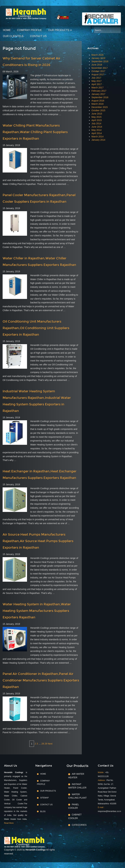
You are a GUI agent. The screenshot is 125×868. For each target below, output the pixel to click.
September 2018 (100, 61)
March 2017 (97, 88)
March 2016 (97, 104)
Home (7, 30)
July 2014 (96, 123)
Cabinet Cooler (75, 816)
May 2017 (96, 81)
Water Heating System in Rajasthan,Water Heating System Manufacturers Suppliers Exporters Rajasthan (37, 611)
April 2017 (97, 84)
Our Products (59, 30)
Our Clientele (13, 36)
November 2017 (100, 68)
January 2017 (98, 94)
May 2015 (96, 117)
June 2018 (97, 65)
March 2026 (97, 55)
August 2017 (98, 74)
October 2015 (98, 110)
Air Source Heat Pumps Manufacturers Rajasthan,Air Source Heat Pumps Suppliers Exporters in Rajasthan (38, 541)
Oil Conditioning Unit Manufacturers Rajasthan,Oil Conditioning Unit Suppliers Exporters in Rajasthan (36, 328)
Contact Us (38, 36)
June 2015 (97, 114)
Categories (79, 825)
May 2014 (96, 130)
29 (46, 744)
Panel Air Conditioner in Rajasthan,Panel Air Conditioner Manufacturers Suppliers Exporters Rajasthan (41, 680)
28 (43, 744)
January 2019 (98, 58)
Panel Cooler (74, 806)
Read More (9, 823)
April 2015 (97, 120)
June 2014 (97, 127)
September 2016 (100, 97)
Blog (43, 811)
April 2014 (97, 133)
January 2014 (98, 140)
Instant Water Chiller (77, 786)
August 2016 (98, 101)
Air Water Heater (76, 776)
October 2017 (98, 71)
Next (50, 744)
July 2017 (96, 78)
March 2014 (97, 137)
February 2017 (99, 91)
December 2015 (100, 107)
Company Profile (29, 30)
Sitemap (44, 798)
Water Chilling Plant (77, 796)
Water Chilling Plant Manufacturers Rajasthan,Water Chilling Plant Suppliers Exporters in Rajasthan (35, 132)
